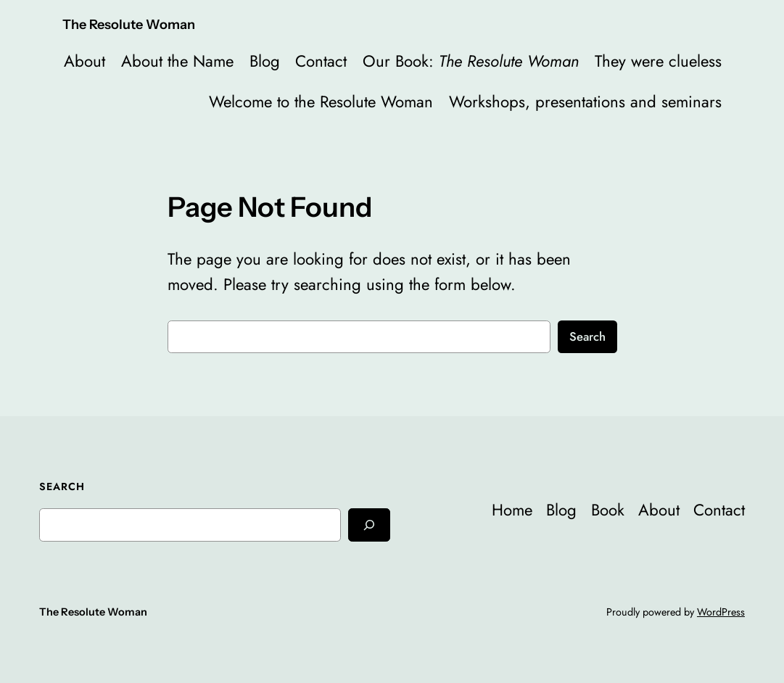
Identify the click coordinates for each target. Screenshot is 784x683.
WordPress (721, 612)
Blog (265, 61)
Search (587, 336)
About (84, 61)
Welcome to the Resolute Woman (321, 102)
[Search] (369, 525)
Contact (321, 61)
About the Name (177, 61)
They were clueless (658, 61)
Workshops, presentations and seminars (585, 102)
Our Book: (471, 61)
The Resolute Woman (129, 24)
